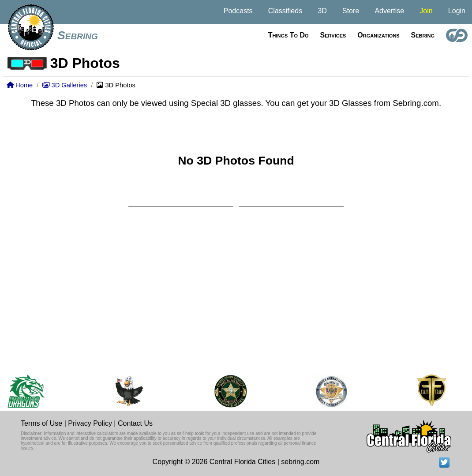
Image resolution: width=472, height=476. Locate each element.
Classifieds (285, 11)
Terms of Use (41, 423)
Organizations (378, 35)
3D (322, 11)
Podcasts (238, 11)
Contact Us (135, 423)
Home (20, 85)
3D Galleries (65, 85)
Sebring (78, 35)
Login (457, 11)
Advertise (389, 11)
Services (333, 35)
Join (426, 11)
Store (351, 11)
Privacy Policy (90, 423)
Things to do (288, 35)
